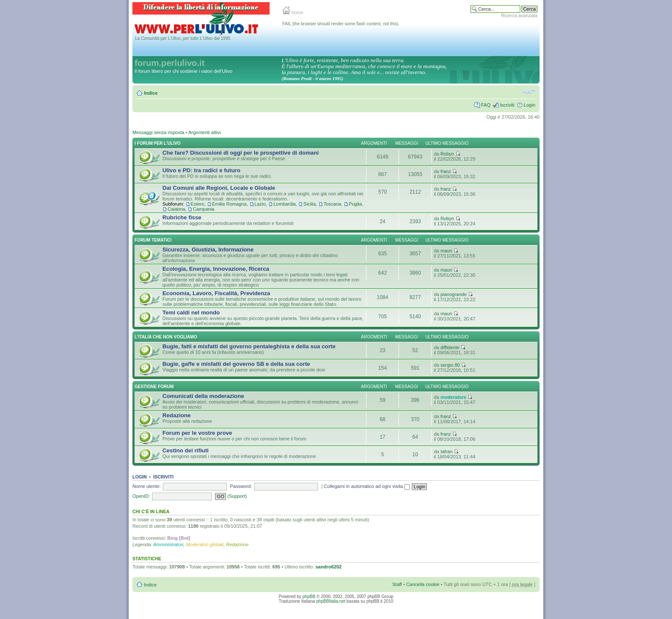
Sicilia (310, 204)
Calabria (176, 209)
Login (529, 105)
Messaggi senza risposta (158, 132)
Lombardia (285, 204)
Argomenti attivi (204, 132)
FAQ (486, 105)
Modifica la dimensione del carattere (529, 91)
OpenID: (141, 496)
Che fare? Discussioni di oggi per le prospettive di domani (241, 153)
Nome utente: (147, 486)
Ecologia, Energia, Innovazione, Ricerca (216, 269)
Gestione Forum (154, 387)
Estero (198, 204)
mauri (447, 251)
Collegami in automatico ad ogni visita (367, 486)
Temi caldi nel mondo (191, 312)
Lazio (260, 204)
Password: (241, 486)
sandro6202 (328, 567)
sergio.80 (450, 365)
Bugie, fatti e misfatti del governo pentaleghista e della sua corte (249, 346)
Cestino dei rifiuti (186, 450)
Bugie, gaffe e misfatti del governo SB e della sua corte (236, 364)
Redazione (177, 415)
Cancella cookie (423, 584)
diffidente (450, 347)
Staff (397, 584)
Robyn (447, 154)
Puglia (355, 204)
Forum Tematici (153, 240)
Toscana (332, 204)
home (293, 12)
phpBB (309, 597)
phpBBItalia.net (331, 601)
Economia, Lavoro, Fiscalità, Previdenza (216, 293)
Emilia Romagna (229, 204)
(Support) (237, 496)
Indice (151, 93)
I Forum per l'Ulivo (157, 143)
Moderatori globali (205, 544)
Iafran (447, 452)
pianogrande (454, 294)
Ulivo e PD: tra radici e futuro (201, 170)
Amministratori (168, 544)
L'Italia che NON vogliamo (166, 337)
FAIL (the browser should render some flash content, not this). (341, 24)
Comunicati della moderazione (203, 396)
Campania (204, 209)
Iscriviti (507, 105)
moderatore (454, 397)
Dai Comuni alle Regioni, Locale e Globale (219, 188)
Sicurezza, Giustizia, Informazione (208, 250)
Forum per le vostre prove (197, 433)
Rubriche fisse (182, 217)
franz (446, 171)
